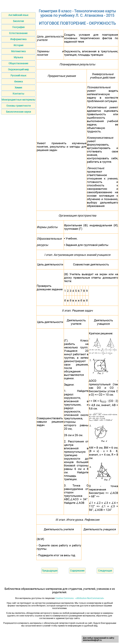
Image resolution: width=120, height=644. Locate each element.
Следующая (105, 571)
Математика (18, 51)
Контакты (18, 94)
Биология (18, 21)
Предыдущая (50, 571)
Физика (18, 81)
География (18, 27)
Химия (18, 88)
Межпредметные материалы (18, 100)
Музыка (18, 57)
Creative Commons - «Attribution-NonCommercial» (80, 598)
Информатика (18, 39)
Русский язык (18, 75)
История (18, 45)
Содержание (77, 571)
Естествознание (18, 33)
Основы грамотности (18, 106)
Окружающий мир (18, 69)
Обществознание (18, 63)
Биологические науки (18, 112)
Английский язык (18, 15)
